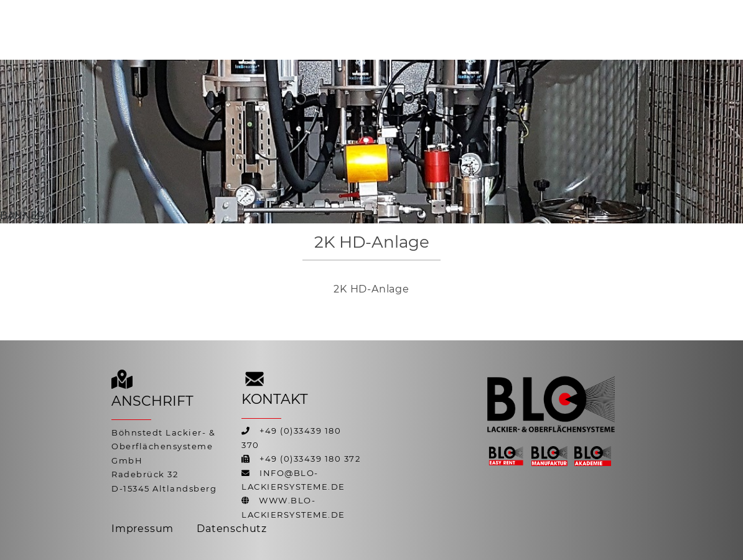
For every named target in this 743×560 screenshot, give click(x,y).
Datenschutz (232, 529)
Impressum (143, 529)
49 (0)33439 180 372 (313, 459)
